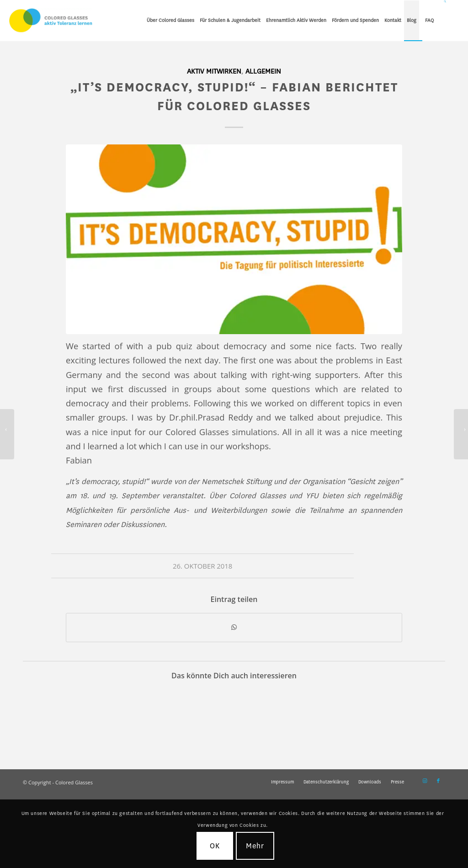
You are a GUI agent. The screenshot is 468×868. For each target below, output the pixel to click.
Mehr (255, 846)
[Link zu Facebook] (438, 781)
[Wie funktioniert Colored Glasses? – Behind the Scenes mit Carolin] (461, 434)
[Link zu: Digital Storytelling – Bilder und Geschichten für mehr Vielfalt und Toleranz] (418, 715)
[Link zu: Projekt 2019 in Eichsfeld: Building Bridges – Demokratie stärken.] (102, 715)
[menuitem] (170, 21)
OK (215, 846)
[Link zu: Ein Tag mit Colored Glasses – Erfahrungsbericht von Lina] (313, 715)
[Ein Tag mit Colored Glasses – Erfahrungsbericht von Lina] (7, 434)
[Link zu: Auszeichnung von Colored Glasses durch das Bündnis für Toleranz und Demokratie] (49, 715)
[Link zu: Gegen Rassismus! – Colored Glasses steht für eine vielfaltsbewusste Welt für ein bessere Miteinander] (365, 715)
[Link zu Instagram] (425, 781)
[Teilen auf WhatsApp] (234, 628)
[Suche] (445, 21)
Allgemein (263, 72)
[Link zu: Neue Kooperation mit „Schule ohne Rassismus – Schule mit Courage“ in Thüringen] (260, 715)
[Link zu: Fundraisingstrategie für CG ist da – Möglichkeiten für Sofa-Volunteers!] (154, 715)
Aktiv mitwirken (214, 72)
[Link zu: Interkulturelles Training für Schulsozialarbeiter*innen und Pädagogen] (207, 715)
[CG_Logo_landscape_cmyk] (51, 21)
